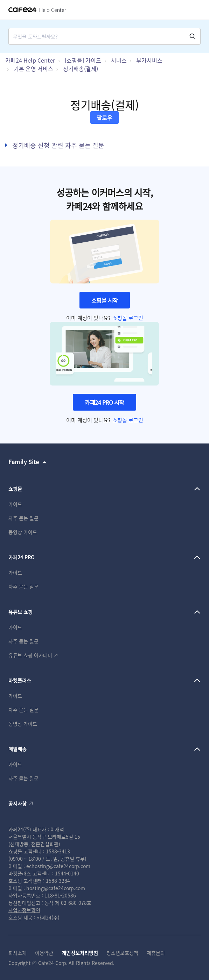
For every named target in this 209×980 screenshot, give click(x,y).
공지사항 (18, 803)
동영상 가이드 (23, 532)
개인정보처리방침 (80, 953)
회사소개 (18, 953)
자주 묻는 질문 (23, 518)
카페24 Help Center (30, 60)
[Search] (101, 37)
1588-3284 (58, 881)
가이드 (15, 504)
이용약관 (44, 953)
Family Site (24, 462)
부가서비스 (149, 60)
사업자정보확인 (24, 910)
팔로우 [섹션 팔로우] (104, 118)
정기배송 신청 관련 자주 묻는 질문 (58, 145)
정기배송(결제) (81, 69)
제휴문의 (156, 953)
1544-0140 (67, 873)
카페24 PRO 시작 (104, 402)
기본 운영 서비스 (33, 69)
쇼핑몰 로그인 (128, 318)
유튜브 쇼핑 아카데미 (30, 655)
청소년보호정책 (122, 953)
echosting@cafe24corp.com (58, 866)
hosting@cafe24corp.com (56, 888)
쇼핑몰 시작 (105, 300)
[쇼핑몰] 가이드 (83, 60)
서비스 (119, 60)
